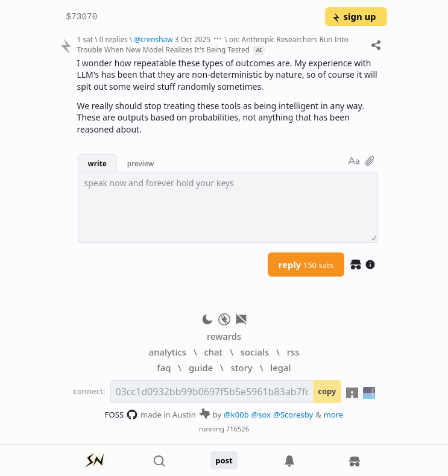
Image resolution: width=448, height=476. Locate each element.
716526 (238, 429)
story (242, 368)
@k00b (236, 415)
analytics (168, 352)
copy (327, 391)
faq (164, 368)
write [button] (97, 163)
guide (201, 368)
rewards (224, 336)
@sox (261, 415)
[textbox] (228, 207)
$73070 (82, 17)
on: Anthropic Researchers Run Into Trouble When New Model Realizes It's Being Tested (212, 44)
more (334, 415)
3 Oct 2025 (193, 39)
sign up (354, 16)
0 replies (114, 39)
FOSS (121, 415)
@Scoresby (293, 415)
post (224, 460)
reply (306, 265)
